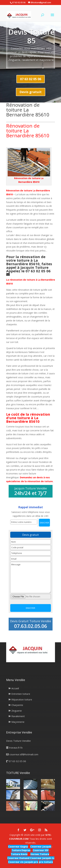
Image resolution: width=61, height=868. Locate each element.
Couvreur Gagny (18, 846)
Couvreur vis (16, 862)
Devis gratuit (31, 92)
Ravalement (18, 716)
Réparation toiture (22, 699)
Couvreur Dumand (18, 858)
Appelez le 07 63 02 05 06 (29, 271)
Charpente (17, 705)
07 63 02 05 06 (31, 79)
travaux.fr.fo (16, 748)
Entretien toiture (21, 694)
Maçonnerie (18, 722)
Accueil (15, 688)
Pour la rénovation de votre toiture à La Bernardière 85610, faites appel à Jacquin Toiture (29, 262)
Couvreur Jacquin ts (42, 858)
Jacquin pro (31, 862)
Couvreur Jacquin (41, 846)
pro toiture (46, 862)
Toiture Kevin (19, 854)
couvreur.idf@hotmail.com (24, 754)
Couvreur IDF (41, 850)
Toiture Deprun (21, 850)
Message (31, 578)
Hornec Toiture (40, 854)
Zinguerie (17, 711)
